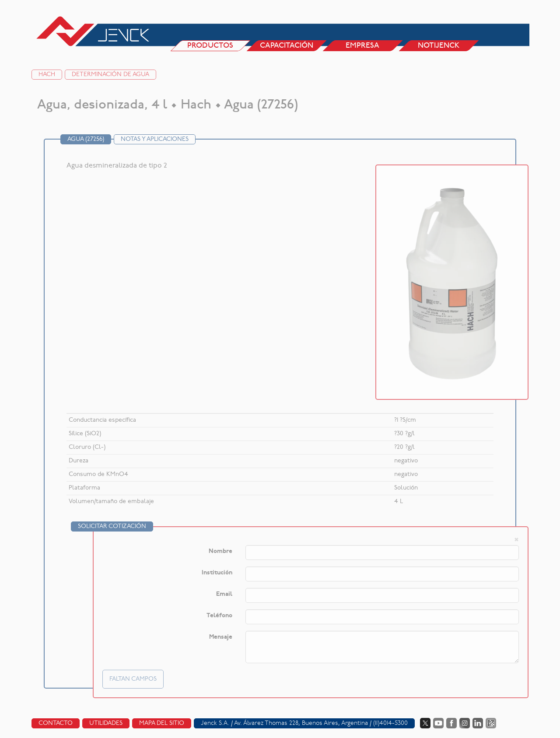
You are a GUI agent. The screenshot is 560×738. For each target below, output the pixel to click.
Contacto (56, 723)
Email (224, 594)
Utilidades (106, 723)
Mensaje (221, 637)
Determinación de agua (110, 75)
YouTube (438, 723)
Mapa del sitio (162, 723)
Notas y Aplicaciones (155, 139)
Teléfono (219, 616)
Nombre (220, 551)
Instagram (465, 723)
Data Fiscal (491, 723)
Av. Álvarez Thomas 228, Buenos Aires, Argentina (301, 723)
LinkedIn (478, 723)
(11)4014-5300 (390, 723)
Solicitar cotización (112, 526)
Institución (217, 573)
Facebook (451, 723)
